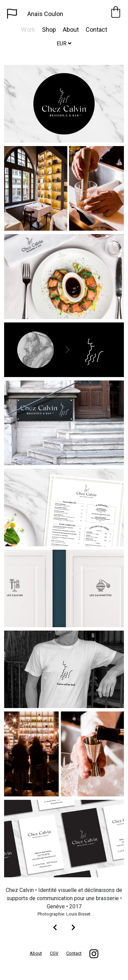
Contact (96, 30)
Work (28, 30)
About (71, 30)
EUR (64, 44)
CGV (54, 953)
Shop (49, 30)
